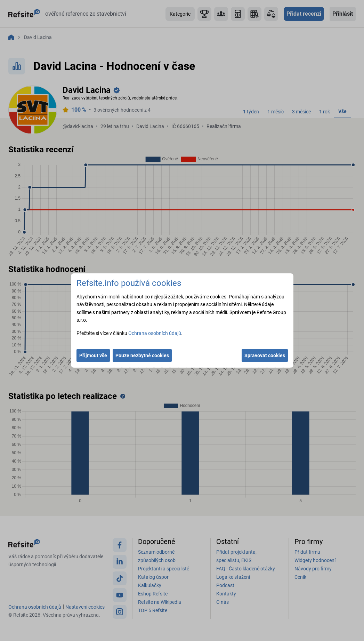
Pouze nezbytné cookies (142, 355)
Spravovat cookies (265, 355)
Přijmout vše (93, 355)
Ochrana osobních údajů (155, 333)
